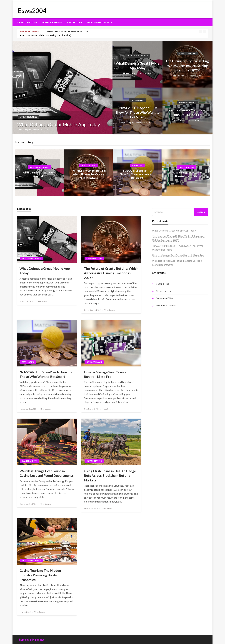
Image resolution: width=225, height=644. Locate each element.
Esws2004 (32, 11)
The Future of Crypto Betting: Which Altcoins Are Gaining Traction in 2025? (188, 66)
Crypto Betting (27, 22)
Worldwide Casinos (100, 22)
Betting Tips (74, 22)
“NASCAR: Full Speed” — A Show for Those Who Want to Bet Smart (138, 112)
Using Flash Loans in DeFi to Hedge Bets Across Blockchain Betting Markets (110, 476)
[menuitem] (27, 22)
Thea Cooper (24, 130)
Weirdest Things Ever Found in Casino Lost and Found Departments (47, 473)
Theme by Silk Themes (31, 640)
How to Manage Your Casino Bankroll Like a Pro (188, 112)
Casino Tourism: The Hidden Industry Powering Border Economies (40, 575)
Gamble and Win (52, 22)
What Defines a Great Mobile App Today (68, 31)
